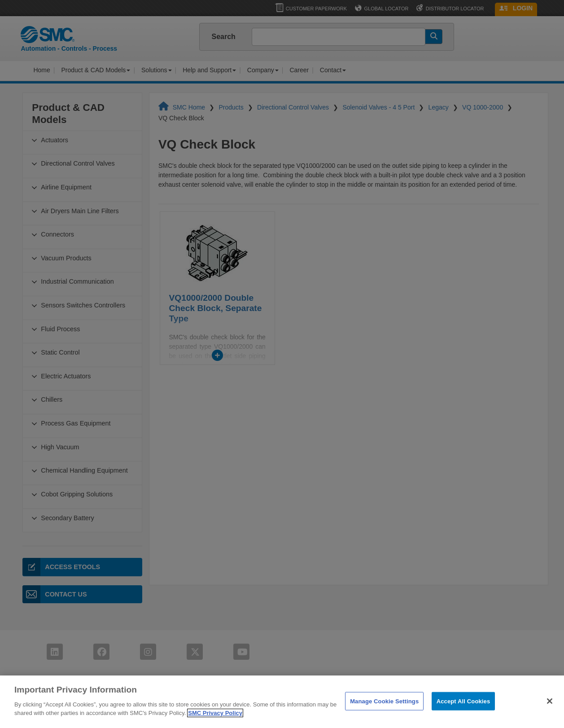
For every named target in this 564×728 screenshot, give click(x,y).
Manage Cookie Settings (384, 711)
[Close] (550, 711)
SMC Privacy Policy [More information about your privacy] (215, 723)
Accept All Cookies (463, 711)
